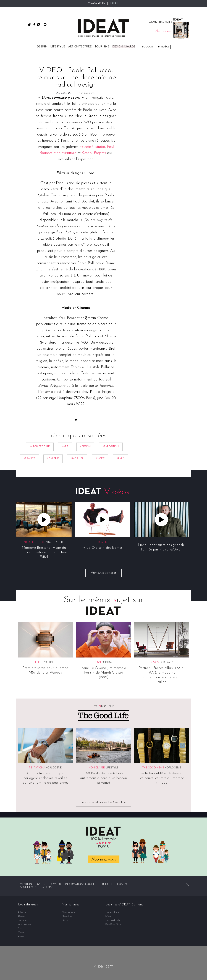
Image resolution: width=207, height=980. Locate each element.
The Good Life (97, 3)
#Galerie (53, 459)
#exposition (111, 447)
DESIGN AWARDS (124, 47)
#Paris (121, 459)
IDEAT (114, 3)
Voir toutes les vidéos (103, 573)
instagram (39, 25)
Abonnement (29, 887)
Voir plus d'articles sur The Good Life (103, 802)
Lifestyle (58, 47)
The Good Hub (112, 920)
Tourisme (102, 47)
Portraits (50, 662)
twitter (29, 25)
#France (29, 459)
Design (42, 47)
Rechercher (45, 25)
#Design (85, 447)
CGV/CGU (55, 884)
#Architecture (40, 447)
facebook (34, 25)
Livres (65, 920)
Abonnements (68, 912)
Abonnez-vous (104, 859)
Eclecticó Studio (92, 147)
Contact (123, 884)
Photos (21, 937)
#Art (65, 447)
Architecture (55, 542)
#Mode (100, 459)
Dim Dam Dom (113, 924)
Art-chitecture (80, 47)
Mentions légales (32, 884)
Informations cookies (81, 884)
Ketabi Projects (94, 153)
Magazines (67, 916)
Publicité (107, 884)
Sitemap (48, 887)
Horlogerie (54, 768)
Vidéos (165, 47)
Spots (21, 928)
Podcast (148, 47)
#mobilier (77, 459)
